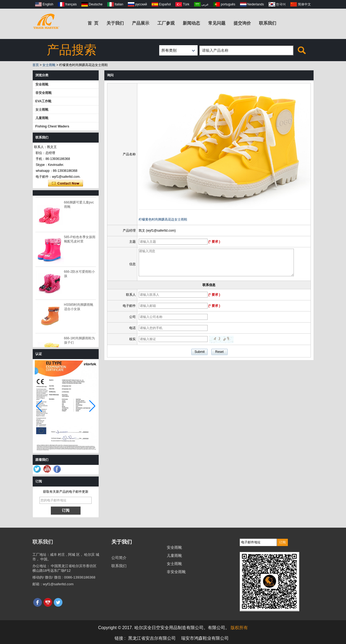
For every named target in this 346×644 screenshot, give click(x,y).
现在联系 (66, 183)
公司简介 (119, 558)
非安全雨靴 (44, 93)
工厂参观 (166, 23)
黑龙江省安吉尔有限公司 (152, 638)
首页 (36, 65)
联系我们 (268, 23)
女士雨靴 (49, 65)
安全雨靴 (42, 84)
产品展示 (141, 23)
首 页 (93, 23)
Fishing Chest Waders (52, 126)
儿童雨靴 (42, 118)
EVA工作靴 (44, 101)
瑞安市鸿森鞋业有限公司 (205, 638)
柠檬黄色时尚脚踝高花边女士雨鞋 (163, 219)
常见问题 (217, 23)
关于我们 (115, 23)
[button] (92, 406)
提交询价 (242, 23)
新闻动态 (191, 23)
